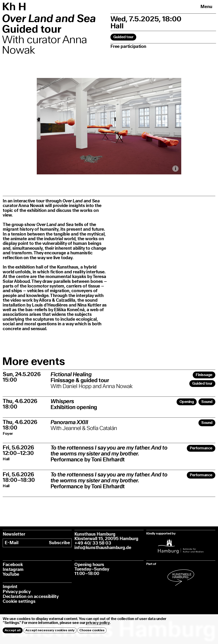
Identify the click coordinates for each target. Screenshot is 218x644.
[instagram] (181, 544)
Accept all (13, 630)
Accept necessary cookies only (50, 630)
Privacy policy (17, 592)
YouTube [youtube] (11, 574)
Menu (206, 7)
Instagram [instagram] (13, 570)
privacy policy (98, 623)
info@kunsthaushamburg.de (103, 548)
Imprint (10, 587)
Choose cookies (92, 630)
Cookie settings (19, 601)
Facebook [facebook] (13, 565)
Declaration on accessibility (31, 597)
